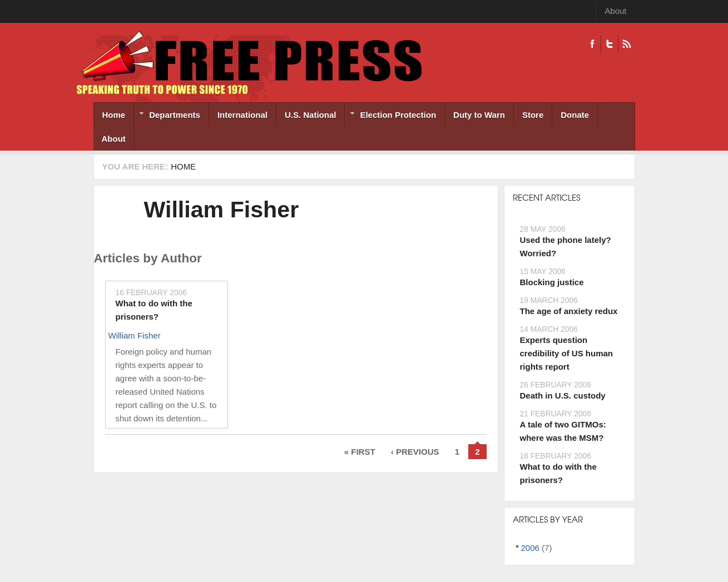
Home (114, 115)
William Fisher (222, 210)
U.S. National (311, 115)
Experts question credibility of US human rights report (567, 353)
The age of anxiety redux (569, 311)
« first (360, 452)
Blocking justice (552, 282)
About (615, 11)
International (242, 115)
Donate (575, 115)
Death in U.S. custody (563, 396)
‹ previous (415, 452)
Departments (167, 116)
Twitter (609, 44)
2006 (530, 548)
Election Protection (390, 116)
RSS (627, 44)
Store (533, 115)
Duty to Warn (479, 115)
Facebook (592, 44)
